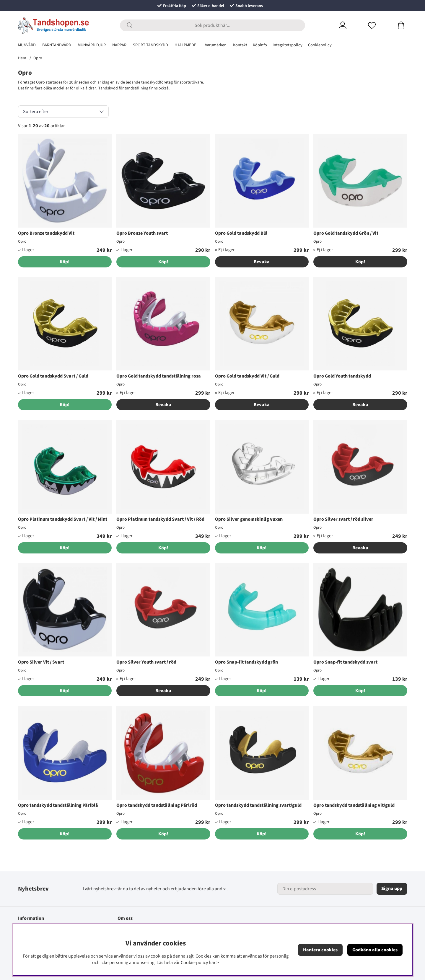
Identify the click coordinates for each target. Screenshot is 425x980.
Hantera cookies (320, 950)
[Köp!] (65, 262)
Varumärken (216, 45)
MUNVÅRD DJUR (92, 45)
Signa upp (392, 888)
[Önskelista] (379, 25)
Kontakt (240, 45)
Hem (22, 58)
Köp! (360, 262)
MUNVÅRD (27, 45)
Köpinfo (260, 45)
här (212, 963)
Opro (38, 58)
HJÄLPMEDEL (187, 45)
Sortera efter (36, 112)
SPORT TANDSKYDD (150, 45)
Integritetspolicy (288, 45)
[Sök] (212, 25)
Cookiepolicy (320, 45)
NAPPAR (119, 45)
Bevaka (262, 262)
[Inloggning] (350, 25)
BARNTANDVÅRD (57, 45)
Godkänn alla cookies (375, 950)
